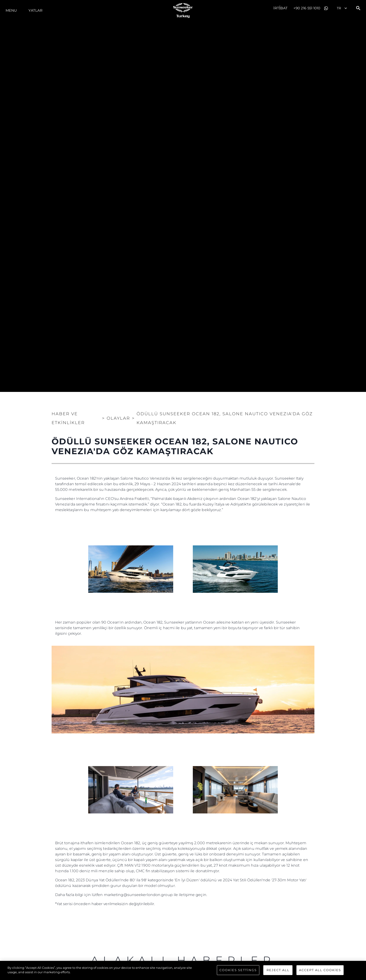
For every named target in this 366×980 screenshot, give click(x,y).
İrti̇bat (280, 8)
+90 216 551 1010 (307, 8)
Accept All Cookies (320, 970)
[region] (183, 970)
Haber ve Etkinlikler (68, 418)
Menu (11, 10)
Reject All (278, 970)
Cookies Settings (238, 970)
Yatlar (35, 10)
